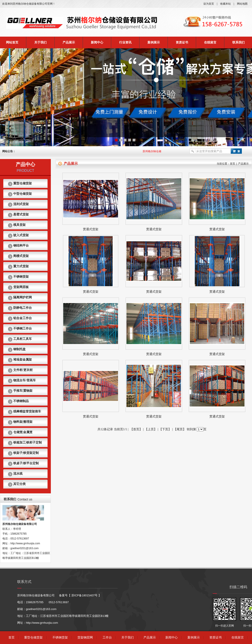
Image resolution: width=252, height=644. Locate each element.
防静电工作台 (23, 308)
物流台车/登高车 (25, 380)
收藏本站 (225, 4)
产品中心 (25, 164)
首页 (233, 164)
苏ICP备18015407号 (84, 595)
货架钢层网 (85, 637)
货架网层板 (21, 287)
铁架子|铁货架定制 (26, 453)
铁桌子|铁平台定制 (26, 463)
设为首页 (209, 4)
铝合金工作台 (23, 318)
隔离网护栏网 (23, 297)
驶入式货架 (21, 235)
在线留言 (210, 42)
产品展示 (69, 42)
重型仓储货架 (23, 183)
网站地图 (242, 4)
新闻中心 (97, 42)
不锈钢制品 (21, 401)
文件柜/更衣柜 (23, 370)
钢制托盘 (19, 349)
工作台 (107, 637)
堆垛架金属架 (23, 360)
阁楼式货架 (21, 256)
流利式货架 (21, 204)
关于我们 (40, 42)
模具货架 (19, 225)
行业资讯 (125, 42)
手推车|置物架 (23, 391)
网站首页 (12, 42)
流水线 (18, 474)
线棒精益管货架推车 (27, 411)
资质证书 (182, 42)
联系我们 (239, 42)
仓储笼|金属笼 (23, 432)
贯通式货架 (91, 229)
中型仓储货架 (23, 194)
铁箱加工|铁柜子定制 (28, 443)
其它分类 (19, 484)
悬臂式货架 (21, 214)
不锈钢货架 (21, 277)
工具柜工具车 (23, 339)
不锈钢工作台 (23, 329)
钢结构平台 (21, 246)
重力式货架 (21, 266)
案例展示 (154, 42)
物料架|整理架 (23, 422)
